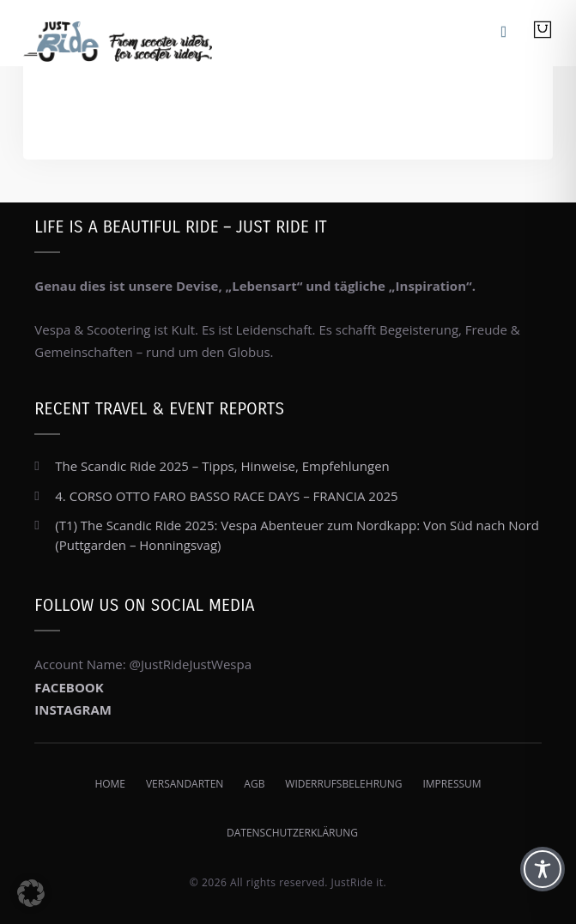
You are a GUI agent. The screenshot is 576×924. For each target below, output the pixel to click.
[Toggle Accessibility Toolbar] (543, 869)
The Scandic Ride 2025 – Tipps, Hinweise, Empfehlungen (222, 466)
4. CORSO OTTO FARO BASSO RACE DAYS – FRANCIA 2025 (226, 496)
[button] (31, 893)
